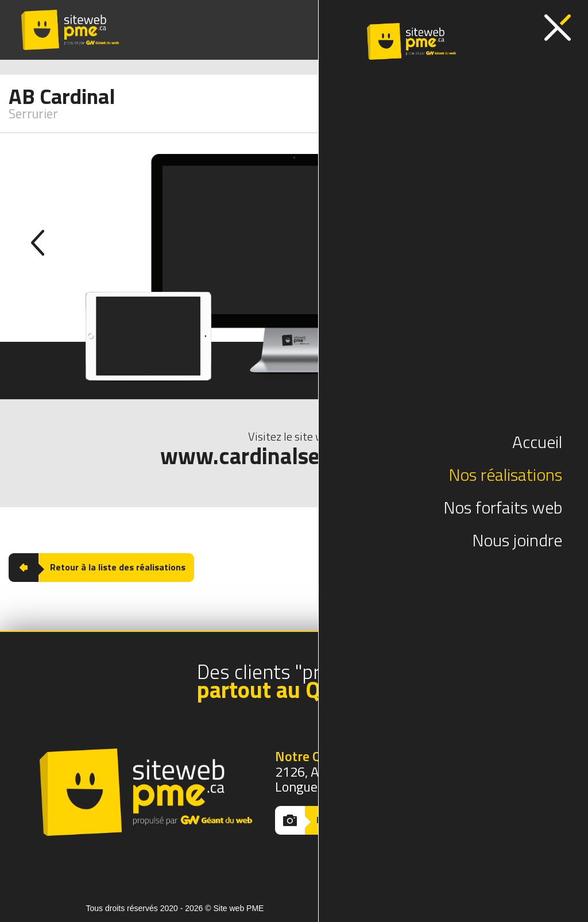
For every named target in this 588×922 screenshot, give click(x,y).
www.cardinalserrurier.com (294, 456)
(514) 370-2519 (381, 30)
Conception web (408, 908)
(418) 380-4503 (476, 30)
